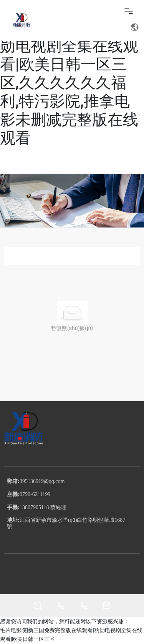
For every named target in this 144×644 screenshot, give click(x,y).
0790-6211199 (35, 494)
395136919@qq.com (42, 481)
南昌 (61, 573)
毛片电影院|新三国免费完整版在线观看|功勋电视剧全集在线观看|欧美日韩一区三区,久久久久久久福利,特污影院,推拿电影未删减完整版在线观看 (71, 74)
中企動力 (43, 573)
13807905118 (34, 507)
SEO (75, 573)
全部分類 (72, 256)
